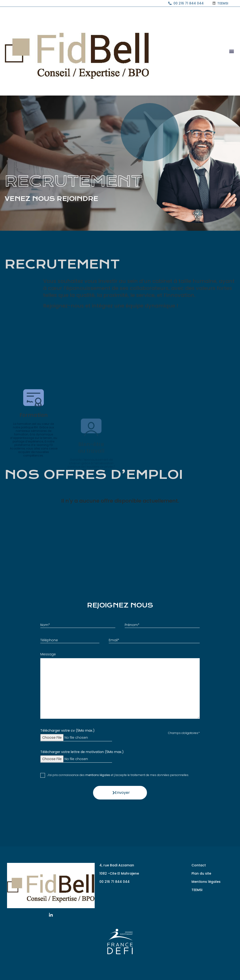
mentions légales (98, 775)
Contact (199, 865)
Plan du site (201, 873)
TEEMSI (197, 890)
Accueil (10, 238)
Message (48, 654)
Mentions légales (206, 882)
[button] (231, 51)
